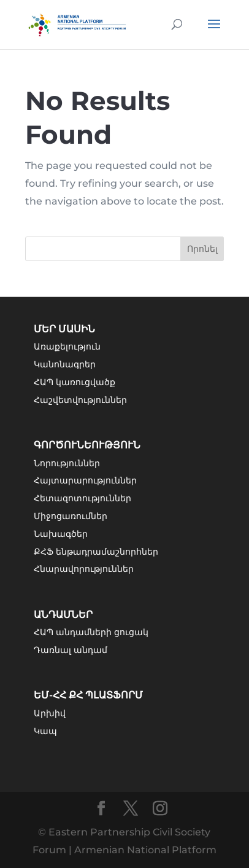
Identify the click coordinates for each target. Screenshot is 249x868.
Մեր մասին (64, 329)
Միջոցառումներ (71, 516)
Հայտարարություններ (85, 480)
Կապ (45, 731)
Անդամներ (63, 615)
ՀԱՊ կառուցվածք (75, 382)
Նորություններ (67, 463)
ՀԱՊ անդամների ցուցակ (91, 632)
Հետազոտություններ (82, 498)
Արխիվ (50, 713)
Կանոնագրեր (65, 364)
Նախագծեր (61, 534)
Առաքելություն (67, 346)
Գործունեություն (87, 445)
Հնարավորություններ (84, 569)
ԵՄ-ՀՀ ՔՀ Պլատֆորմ (88, 695)
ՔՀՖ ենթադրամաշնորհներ (96, 552)
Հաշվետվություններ (80, 400)
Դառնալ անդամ (71, 650)
